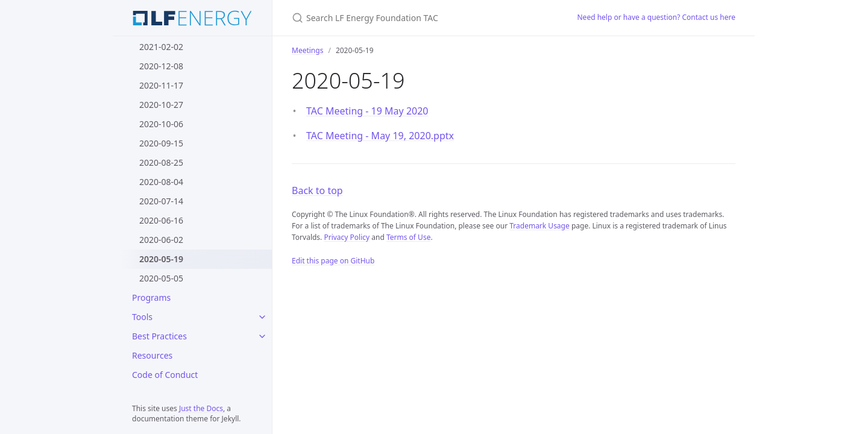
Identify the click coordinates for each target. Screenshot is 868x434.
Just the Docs (201, 408)
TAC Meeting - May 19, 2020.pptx (380, 136)
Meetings (307, 50)
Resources (152, 355)
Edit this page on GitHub (333, 261)
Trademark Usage (539, 226)
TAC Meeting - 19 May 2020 (367, 111)
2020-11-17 (161, 85)
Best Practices (159, 336)
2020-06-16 (161, 220)
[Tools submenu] (262, 317)
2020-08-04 (161, 182)
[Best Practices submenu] (262, 336)
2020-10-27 (161, 105)
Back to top (317, 190)
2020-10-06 (161, 124)
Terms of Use (408, 237)
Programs (151, 297)
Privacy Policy (347, 237)
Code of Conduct (165, 375)
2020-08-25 (161, 162)
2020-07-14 (161, 201)
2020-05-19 (161, 259)
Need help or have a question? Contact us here (657, 17)
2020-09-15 (161, 143)
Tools (142, 317)
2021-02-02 (161, 47)
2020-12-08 (161, 66)
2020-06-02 (161, 240)
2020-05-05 (161, 278)
